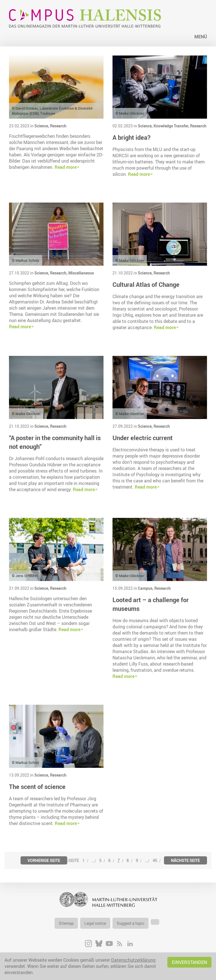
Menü (201, 37)
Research (58, 126)
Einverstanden (189, 962)
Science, (42, 126)
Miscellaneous (81, 273)
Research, (59, 273)
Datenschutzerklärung (133, 960)
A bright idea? (131, 137)
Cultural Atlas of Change (146, 284)
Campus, (146, 588)
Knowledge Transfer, (172, 126)
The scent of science (37, 787)
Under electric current (143, 438)
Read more (66, 167)
